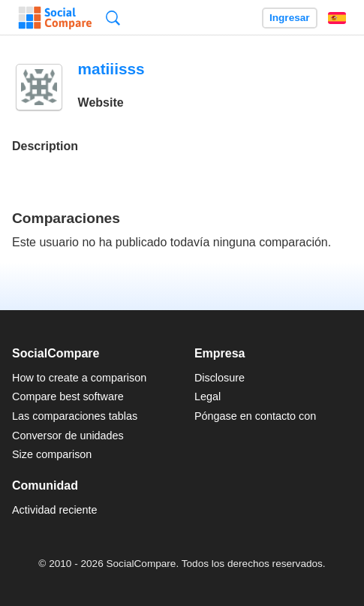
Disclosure (220, 378)
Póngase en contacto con (255, 416)
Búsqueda (113, 18)
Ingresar (290, 18)
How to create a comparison (79, 378)
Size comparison (52, 454)
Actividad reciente (55, 510)
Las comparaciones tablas (75, 416)
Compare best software (68, 396)
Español (337, 18)
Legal (208, 396)
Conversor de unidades (68, 436)
